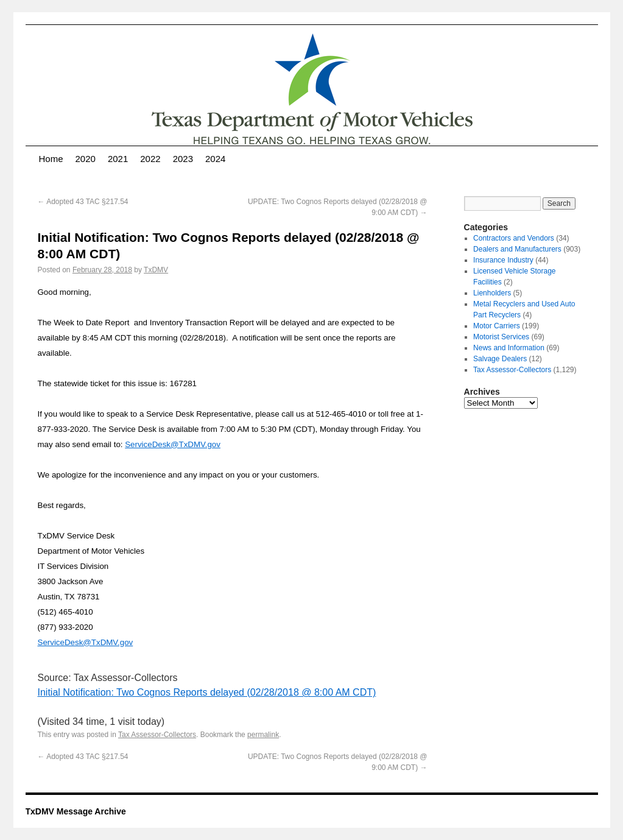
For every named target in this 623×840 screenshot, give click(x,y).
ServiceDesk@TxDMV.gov (173, 444)
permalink (263, 735)
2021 (118, 159)
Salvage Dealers (500, 359)
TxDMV (156, 270)
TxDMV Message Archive (76, 811)
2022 (150, 159)
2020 (86, 159)
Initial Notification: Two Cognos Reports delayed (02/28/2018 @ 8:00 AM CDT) (207, 692)
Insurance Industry (503, 260)
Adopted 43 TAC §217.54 (83, 202)
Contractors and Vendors (514, 238)
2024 (215, 159)
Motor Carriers (497, 326)
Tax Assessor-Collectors (157, 735)
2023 (183, 159)
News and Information (509, 348)
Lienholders (492, 293)
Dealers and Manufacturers (517, 249)
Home (51, 159)
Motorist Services (501, 337)
